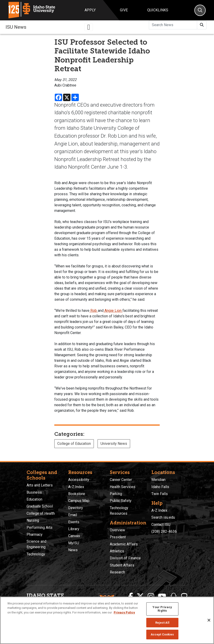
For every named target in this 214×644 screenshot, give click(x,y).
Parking (116, 494)
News (73, 550)
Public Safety (121, 501)
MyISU (74, 543)
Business (34, 492)
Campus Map (79, 501)
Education (34, 499)
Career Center (121, 480)
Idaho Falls (160, 487)
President (118, 537)
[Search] (200, 10)
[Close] (209, 620)
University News (114, 444)
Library (74, 529)
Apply (90, 10)
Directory (76, 508)
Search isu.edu (163, 517)
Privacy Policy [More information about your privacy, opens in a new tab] (124, 612)
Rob (94, 311)
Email (73, 515)
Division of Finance (125, 558)
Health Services (123, 487)
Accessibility (79, 480)
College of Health (41, 513)
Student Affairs (122, 565)
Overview (117, 530)
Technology (36, 554)
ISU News (16, 27)
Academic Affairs (124, 544)
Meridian (158, 480)
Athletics (117, 551)
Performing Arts (40, 528)
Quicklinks (158, 10)
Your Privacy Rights (162, 609)
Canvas (74, 536)
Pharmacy (35, 534)
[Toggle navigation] (89, 27)
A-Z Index (76, 487)
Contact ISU (161, 525)
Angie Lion (113, 311)
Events (74, 522)
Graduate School (40, 506)
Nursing (33, 520)
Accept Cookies (162, 634)
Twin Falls (160, 494)
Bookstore (77, 494)
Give (124, 10)
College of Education (74, 444)
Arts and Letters (40, 485)
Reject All (162, 623)
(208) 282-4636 (164, 531)
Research (117, 572)
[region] (107, 620)
